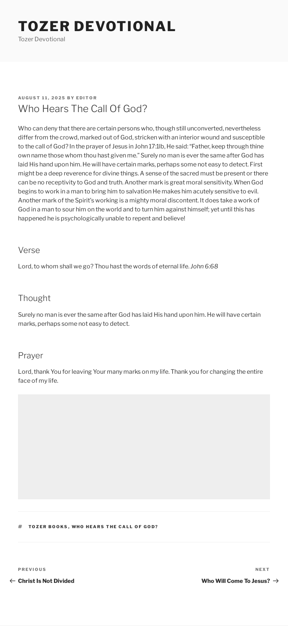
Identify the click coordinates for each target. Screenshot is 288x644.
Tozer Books (48, 527)
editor (87, 98)
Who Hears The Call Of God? (115, 527)
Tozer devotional (97, 26)
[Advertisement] (144, 447)
